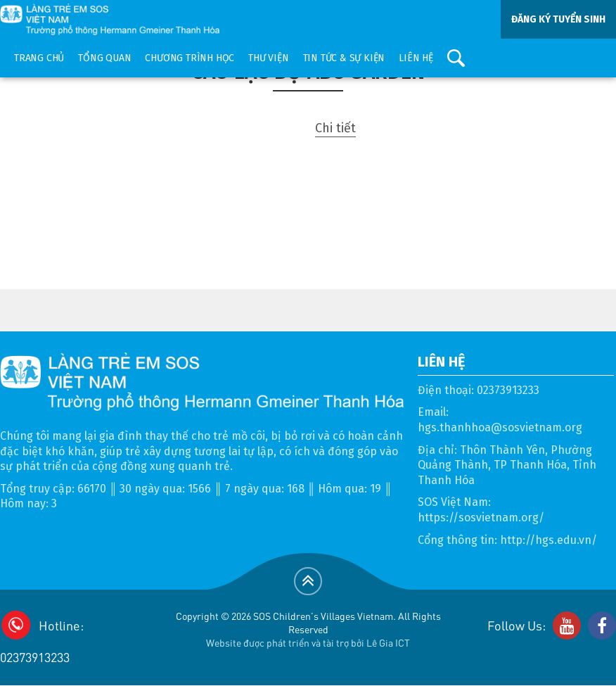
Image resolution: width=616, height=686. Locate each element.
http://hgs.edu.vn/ (548, 540)
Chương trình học (190, 58)
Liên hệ (416, 58)
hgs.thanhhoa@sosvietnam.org (500, 427)
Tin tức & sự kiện (344, 58)
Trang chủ (39, 58)
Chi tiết (335, 128)
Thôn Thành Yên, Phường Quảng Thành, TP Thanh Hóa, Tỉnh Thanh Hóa (507, 465)
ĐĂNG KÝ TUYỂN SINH (558, 19)
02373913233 (508, 390)
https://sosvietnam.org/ (481, 517)
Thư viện (268, 58)
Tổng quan (104, 58)
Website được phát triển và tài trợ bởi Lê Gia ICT (308, 642)
